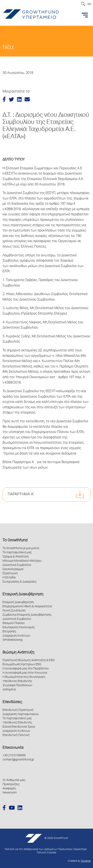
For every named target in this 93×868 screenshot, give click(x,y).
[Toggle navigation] (85, 15)
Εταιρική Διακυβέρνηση (23, 595)
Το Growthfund (15, 541)
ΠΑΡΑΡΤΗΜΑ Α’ (21, 494)
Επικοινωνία (13, 748)
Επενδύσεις (12, 702)
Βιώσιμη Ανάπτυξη (18, 653)
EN (89, 4)
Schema (86, 861)
